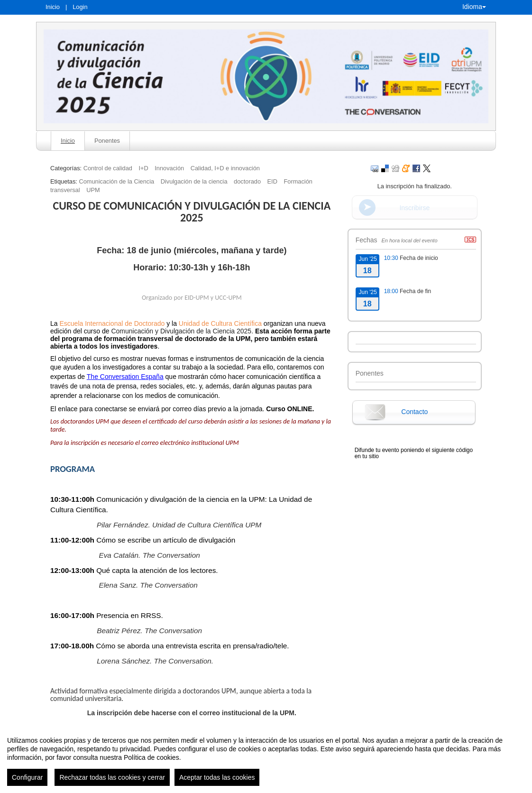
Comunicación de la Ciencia (116, 181)
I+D (143, 168)
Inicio (53, 7)
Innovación (169, 168)
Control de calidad (108, 168)
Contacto (414, 412)
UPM (93, 190)
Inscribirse (414, 208)
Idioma (474, 7)
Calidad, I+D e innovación (225, 168)
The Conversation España (125, 377)
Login (80, 7)
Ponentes (107, 141)
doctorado (247, 181)
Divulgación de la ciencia (194, 181)
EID (272, 181)
